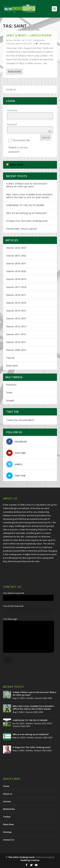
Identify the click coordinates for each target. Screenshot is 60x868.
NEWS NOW (16, 165)
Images (10, 400)
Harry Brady (14, 40)
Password (12, 124)
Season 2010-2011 (16, 342)
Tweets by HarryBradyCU (20, 420)
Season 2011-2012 (16, 334)
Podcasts (10, 44)
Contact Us (8, 840)
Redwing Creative (30, 860)
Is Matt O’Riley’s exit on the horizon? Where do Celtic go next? (27, 185)
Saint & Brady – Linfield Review (29, 35)
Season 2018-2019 (16, 279)
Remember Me (22, 140)
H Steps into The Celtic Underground (27, 221)
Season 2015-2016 (16, 303)
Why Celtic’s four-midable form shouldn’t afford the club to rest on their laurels (30, 196)
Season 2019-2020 (16, 271)
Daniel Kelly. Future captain (22, 229)
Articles (30, 698)
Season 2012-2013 (16, 326)
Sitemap (7, 832)
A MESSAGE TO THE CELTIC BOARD (25, 205)
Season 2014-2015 (16, 311)
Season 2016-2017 (24, 44)
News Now (12, 366)
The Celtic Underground (21, 857)
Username (12, 110)
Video (9, 392)
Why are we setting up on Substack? (27, 213)
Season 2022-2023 (16, 248)
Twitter (10, 358)
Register (13, 147)
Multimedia (39, 40)
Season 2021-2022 (16, 256)
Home (6, 786)
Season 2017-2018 (16, 287)
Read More (15, 72)
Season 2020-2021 (16, 263)
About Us (8, 794)
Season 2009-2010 (16, 350)
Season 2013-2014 (16, 318)
